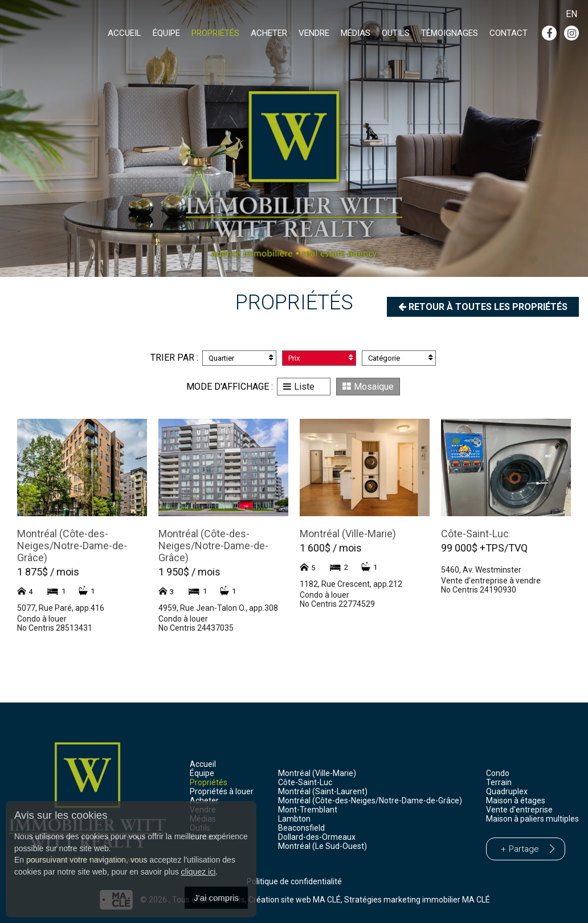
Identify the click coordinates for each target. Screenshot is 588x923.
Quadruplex (507, 791)
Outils (396, 33)
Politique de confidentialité (294, 881)
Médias (356, 33)
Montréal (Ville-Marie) (348, 534)
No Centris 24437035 (196, 628)
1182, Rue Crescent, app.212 (351, 584)
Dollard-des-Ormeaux (317, 837)
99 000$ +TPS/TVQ (484, 548)
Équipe (166, 33)
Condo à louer (42, 619)
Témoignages (450, 33)
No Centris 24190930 (479, 590)
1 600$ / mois (331, 548)
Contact (509, 33)
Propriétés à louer (222, 791)
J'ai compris (216, 898)
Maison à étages (516, 801)
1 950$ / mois (189, 572)
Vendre (314, 33)
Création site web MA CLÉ (295, 899)
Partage (524, 849)
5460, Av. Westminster (481, 570)
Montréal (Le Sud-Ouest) (322, 846)
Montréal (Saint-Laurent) (323, 791)
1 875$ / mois (48, 572)
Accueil (124, 33)
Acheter (269, 33)
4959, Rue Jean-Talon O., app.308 (218, 608)
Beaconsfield (301, 828)
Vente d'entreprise (519, 810)
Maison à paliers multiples (532, 819)
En (571, 14)
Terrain (499, 782)
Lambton (294, 819)
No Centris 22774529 (337, 604)
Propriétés (215, 33)
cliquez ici (199, 872)
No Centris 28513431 (55, 628)
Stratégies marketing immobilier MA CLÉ (417, 899)
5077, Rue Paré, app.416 (61, 608)
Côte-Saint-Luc (475, 534)
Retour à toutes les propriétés (483, 307)
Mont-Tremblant (308, 810)
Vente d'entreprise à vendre (491, 581)
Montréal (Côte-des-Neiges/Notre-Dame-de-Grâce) (72, 546)
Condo (498, 773)
